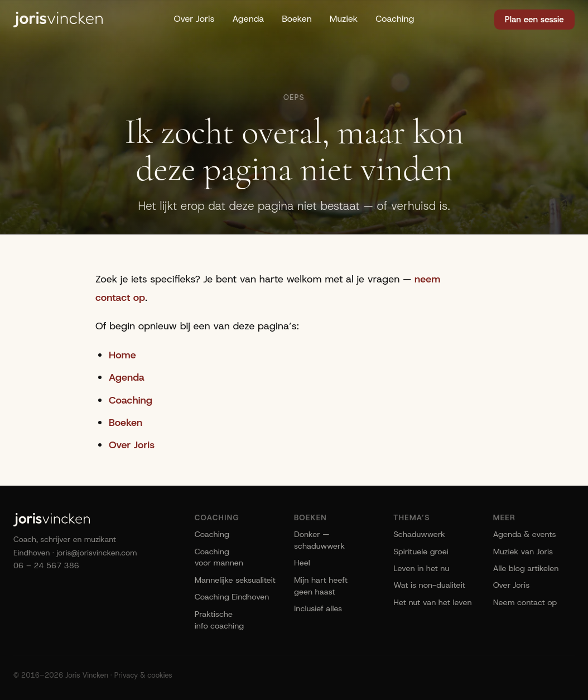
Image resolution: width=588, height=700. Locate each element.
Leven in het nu (421, 568)
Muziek (344, 19)
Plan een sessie (534, 20)
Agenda (248, 19)
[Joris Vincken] (58, 20)
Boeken (297, 19)
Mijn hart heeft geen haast (321, 586)
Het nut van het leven (432, 602)
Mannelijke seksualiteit (235, 580)
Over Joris (194, 19)
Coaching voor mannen (219, 557)
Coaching (395, 19)
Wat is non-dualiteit (429, 585)
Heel (302, 563)
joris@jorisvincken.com (97, 553)
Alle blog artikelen (526, 568)
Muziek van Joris (523, 552)
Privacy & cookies (143, 675)
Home (122, 355)
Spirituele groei (421, 552)
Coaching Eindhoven (232, 597)
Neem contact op (525, 602)
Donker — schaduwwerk (319, 540)
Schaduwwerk (419, 534)
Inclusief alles (318, 608)
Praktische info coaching (220, 620)
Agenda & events (525, 534)
